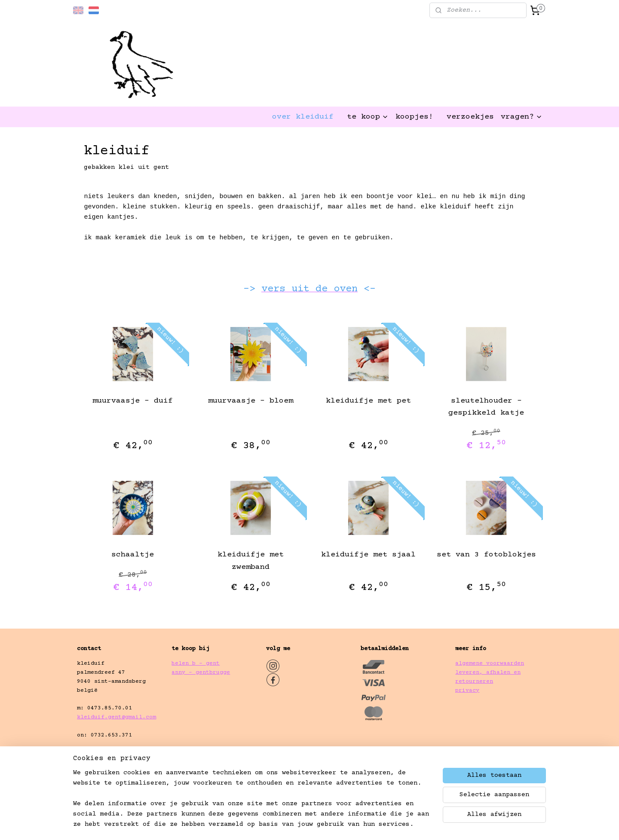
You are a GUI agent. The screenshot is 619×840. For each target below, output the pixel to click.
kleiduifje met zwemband (251, 561)
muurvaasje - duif (133, 401)
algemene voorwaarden (490, 663)
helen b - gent (196, 663)
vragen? (522, 117)
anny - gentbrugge (201, 672)
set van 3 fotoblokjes (486, 555)
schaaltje (133, 555)
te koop (368, 117)
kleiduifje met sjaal (368, 555)
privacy (467, 690)
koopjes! (414, 117)
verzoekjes (470, 117)
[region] (253, 804)
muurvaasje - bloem (251, 401)
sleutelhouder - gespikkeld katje (486, 407)
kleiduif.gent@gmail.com (116, 717)
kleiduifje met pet (368, 401)
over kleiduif (303, 117)
